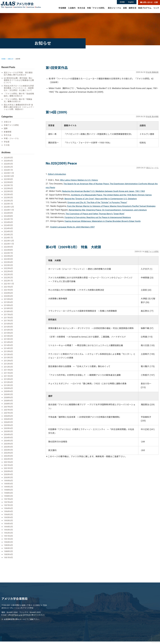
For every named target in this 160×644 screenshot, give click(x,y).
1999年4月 (8, 480)
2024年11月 (9, 211)
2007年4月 (8, 408)
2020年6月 (8, 293)
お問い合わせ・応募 (149, 2)
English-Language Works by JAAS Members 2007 (73, 227)
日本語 (122, 2)
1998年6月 (8, 486)
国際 (6, 131)
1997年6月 (8, 496)
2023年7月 (8, 254)
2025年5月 (8, 193)
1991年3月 (8, 535)
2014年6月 (8, 341)
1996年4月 (8, 508)
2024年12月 (9, 208)
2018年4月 (8, 311)
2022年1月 (8, 281)
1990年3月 (8, 538)
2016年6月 (8, 323)
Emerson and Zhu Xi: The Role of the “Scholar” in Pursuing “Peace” (98, 202)
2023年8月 (8, 251)
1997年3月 (8, 502)
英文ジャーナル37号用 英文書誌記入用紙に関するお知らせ (19, 74)
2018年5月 (8, 308)
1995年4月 (8, 514)
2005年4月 (8, 426)
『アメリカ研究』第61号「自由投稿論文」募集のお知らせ (18, 97)
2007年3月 (8, 411)
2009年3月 (8, 393)
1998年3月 (8, 492)
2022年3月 (8, 275)
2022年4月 (8, 272)
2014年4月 (8, 344)
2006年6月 (8, 414)
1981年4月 (8, 553)
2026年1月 (8, 172)
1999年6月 (8, 477)
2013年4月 (8, 353)
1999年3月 (8, 483)
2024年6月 (8, 223)
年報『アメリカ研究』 (96, 10)
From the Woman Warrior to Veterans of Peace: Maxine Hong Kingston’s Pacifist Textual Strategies (113, 206)
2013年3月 (8, 356)
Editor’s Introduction (57, 174)
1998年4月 (8, 490)
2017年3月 (8, 320)
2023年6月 (8, 257)
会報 (125, 10)
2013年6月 (8, 350)
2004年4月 (8, 435)
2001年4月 (8, 462)
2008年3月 (8, 402)
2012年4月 (8, 362)
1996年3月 (8, 511)
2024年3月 (8, 232)
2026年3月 (8, 166)
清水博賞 (155, 117)
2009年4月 (8, 390)
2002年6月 (8, 450)
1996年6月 (8, 505)
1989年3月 (8, 544)
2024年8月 (8, 217)
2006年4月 (8, 417)
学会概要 (62, 10)
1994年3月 (8, 523)
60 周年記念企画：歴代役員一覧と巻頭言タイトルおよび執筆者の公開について (19, 80)
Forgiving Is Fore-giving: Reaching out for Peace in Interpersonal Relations (99, 217)
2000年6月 (8, 468)
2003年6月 (8, 441)
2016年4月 (8, 326)
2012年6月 (8, 359)
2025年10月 (9, 178)
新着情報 (8, 134)
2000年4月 (8, 471)
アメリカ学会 (24, 7)
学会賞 (148, 72)
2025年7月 (8, 187)
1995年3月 (8, 517)
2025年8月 (8, 184)
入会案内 (72, 10)
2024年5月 (8, 226)
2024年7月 (8, 220)
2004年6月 (8, 432)
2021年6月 (8, 287)
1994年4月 (8, 520)
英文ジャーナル (114, 10)
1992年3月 (8, 529)
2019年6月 (8, 299)
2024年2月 (8, 235)
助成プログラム (145, 10)
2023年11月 (9, 245)
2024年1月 (8, 239)
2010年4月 (8, 381)
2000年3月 (8, 474)
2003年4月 (8, 444)
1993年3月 (8, 526)
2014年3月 (8, 347)
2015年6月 (8, 332)
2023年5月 (8, 260)
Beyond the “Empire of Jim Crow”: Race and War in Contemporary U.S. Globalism (102, 199)
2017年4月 (8, 317)
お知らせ (8, 124)
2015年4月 (8, 335)
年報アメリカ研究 (151, 252)
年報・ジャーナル (11, 141)
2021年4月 (8, 290)
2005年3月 (8, 429)
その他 (7, 147)
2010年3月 (8, 384)
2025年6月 (8, 190)
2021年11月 (9, 284)
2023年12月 (9, 241)
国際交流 (132, 10)
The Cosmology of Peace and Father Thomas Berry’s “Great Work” (96, 214)
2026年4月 (8, 163)
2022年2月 (8, 278)
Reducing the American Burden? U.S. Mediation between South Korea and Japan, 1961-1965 (105, 191)
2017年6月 (8, 314)
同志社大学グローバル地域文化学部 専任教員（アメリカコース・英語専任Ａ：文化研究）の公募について (18, 89)
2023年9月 (8, 248)
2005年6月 (8, 423)
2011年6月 (8, 369)
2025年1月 (8, 205)
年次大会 (81, 10)
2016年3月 (8, 329)
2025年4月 (8, 196)
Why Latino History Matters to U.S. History (80, 180)
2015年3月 (8, 338)
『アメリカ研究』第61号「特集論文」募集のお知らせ (18, 103)
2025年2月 (8, 202)
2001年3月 (8, 465)
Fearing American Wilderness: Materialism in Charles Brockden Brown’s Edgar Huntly (104, 221)
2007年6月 (8, 405)
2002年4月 (8, 453)
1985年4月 (8, 550)
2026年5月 (8, 160)
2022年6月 (8, 269)
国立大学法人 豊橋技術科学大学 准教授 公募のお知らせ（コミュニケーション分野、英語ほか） (19, 110)
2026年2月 (8, 169)
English (131, 2)
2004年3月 (8, 438)
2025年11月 (9, 175)
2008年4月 (8, 399)
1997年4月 (8, 499)
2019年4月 (8, 302)
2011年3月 (8, 375)
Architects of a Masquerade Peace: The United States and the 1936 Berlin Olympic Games (113, 195)
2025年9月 (8, 181)
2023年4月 (8, 263)
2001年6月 (8, 459)
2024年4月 (8, 229)
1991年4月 (8, 532)
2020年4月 (8, 296)
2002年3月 (8, 456)
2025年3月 (8, 199)
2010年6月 (8, 378)
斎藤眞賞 (155, 72)
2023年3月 (8, 266)
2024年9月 (8, 214)
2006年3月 (8, 420)
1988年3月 (8, 547)
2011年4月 (8, 372)
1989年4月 (8, 541)
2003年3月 (8, 447)
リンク (156, 10)
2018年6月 (8, 305)
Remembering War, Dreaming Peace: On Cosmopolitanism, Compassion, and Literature (109, 210)
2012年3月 (8, 365)
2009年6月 (8, 387)
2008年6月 (8, 396)
